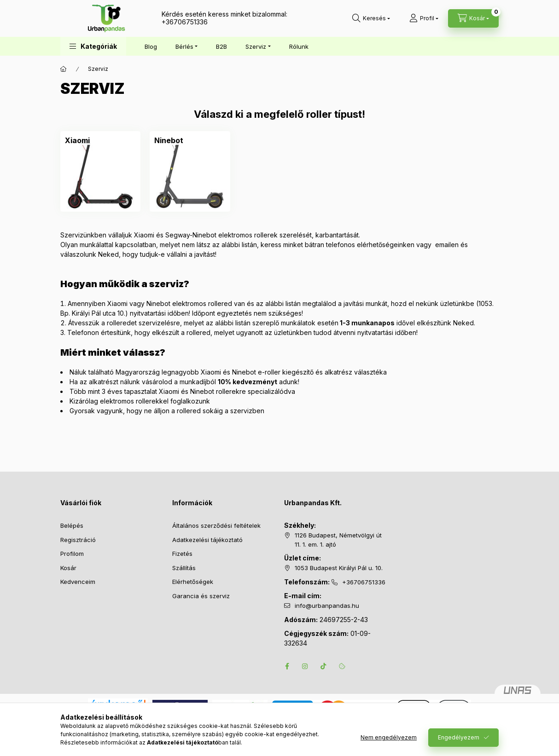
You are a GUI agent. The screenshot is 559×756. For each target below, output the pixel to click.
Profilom (72, 554)
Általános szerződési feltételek (216, 525)
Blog (151, 46)
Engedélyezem (459, 737)
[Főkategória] (64, 69)
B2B (221, 46)
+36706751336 (185, 22)
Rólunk (299, 46)
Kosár (68, 568)
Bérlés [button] (184, 46)
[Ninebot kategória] (169, 140)
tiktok (324, 666)
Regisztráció (78, 540)
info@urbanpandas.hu (327, 606)
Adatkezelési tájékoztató (207, 540)
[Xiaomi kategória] (77, 140)
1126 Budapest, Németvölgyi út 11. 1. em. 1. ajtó (338, 540)
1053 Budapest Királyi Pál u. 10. (339, 568)
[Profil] (424, 18)
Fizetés (182, 554)
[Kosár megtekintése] (473, 18)
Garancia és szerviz (201, 596)
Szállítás (184, 568)
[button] (93, 46)
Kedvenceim (78, 582)
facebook (287, 666)
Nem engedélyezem (389, 737)
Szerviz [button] (256, 46)
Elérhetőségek (193, 582)
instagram (305, 666)
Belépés (72, 525)
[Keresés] (371, 18)
